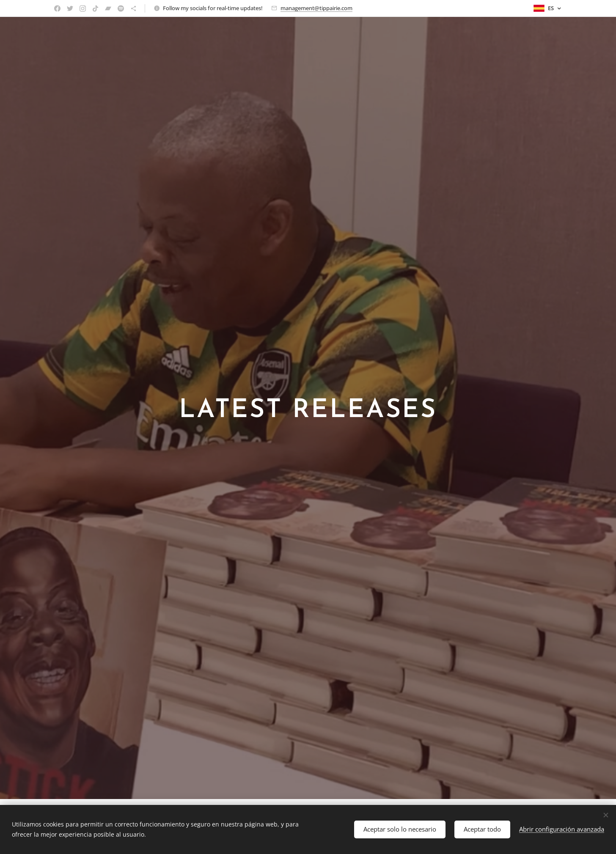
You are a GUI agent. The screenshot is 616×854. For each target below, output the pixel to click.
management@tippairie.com (316, 8)
